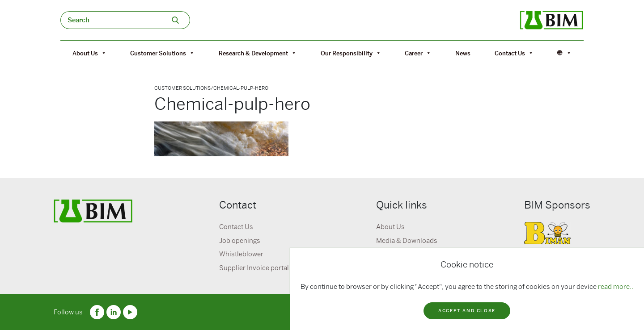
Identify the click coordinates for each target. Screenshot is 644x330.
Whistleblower (241, 254)
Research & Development (258, 53)
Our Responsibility (351, 53)
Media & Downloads (407, 241)
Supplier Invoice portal (254, 268)
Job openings (240, 241)
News (463, 53)
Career (418, 53)
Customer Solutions (162, 53)
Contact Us (514, 53)
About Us (89, 53)
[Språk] (564, 53)
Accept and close (467, 311)
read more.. (616, 287)
